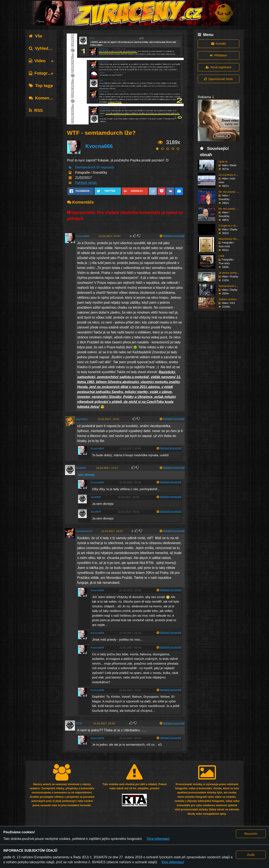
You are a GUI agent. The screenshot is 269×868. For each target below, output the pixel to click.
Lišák (221, 256)
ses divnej (86, 475)
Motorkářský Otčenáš (230, 239)
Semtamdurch (85, 168)
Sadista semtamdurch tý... (233, 299)
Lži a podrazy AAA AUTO (232, 175)
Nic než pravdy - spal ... (231, 209)
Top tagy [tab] (40, 86)
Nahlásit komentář (174, 236)
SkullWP (81, 468)
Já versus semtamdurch (232, 273)
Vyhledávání (44, 48)
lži (98, 168)
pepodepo (82, 419)
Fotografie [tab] (42, 73)
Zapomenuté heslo (218, 79)
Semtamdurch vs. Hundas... (234, 286)
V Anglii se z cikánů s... (231, 226)
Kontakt (218, 44)
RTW (79, 723)
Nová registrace (218, 67)
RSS (36, 110)
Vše (36, 36)
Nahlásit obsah (86, 183)
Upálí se (223, 162)
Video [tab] (37, 61)
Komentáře (43, 98)
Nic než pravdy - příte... (231, 192)
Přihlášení (219, 55)
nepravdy (107, 168)
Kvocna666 (99, 146)
